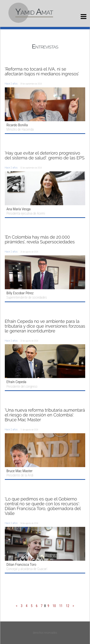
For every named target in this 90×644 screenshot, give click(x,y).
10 (54, 606)
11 (61, 606)
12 (68, 606)
